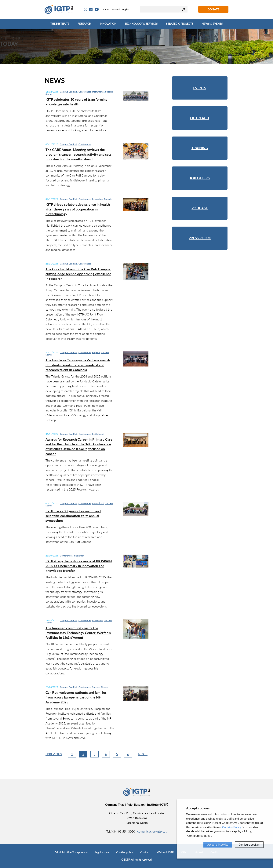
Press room (200, 238)
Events (200, 88)
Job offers (200, 178)
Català (106, 9)
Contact (145, 852)
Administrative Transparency (71, 852)
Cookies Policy (232, 827)
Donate (213, 9)
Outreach (200, 118)
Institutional (98, 92)
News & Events (212, 24)
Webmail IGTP (165, 852)
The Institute (60, 24)
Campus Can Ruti (69, 92)
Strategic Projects (180, 24)
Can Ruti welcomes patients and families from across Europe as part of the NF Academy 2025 (76, 697)
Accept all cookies (218, 845)
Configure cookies (249, 845)
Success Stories (100, 687)
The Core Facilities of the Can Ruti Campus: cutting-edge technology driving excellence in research (78, 274)
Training (200, 148)
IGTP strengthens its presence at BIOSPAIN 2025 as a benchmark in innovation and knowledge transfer (79, 566)
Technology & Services (141, 24)
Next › (143, 754)
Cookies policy (125, 852)
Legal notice (102, 852)
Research (84, 24)
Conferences (85, 92)
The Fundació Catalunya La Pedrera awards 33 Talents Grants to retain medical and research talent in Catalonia (78, 365)
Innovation (108, 24)
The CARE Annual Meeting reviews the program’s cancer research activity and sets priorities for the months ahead (78, 154)
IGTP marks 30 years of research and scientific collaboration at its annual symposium (73, 516)
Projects (108, 199)
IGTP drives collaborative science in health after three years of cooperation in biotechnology (78, 209)
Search (184, 9)
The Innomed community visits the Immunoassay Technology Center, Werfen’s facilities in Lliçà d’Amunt (78, 633)
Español (116, 9)
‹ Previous (54, 754)
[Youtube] (97, 9)
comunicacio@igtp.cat (152, 831)
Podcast (200, 208)
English (126, 9)
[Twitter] (85, 9)
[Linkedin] (91, 9)
